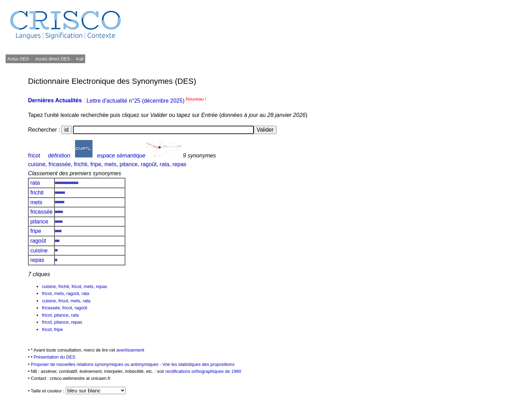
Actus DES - (20, 59)
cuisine (37, 164)
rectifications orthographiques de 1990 (203, 371)
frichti (81, 164)
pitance (129, 164)
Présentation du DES (54, 357)
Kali (80, 59)
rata (164, 164)
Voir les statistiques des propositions (198, 364)
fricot (34, 156)
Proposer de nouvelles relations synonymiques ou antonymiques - (97, 364)
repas (179, 164)
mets (110, 164)
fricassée (60, 164)
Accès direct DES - (54, 59)
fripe (96, 164)
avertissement (130, 350)
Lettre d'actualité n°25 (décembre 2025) (146, 101)
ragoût (149, 164)
